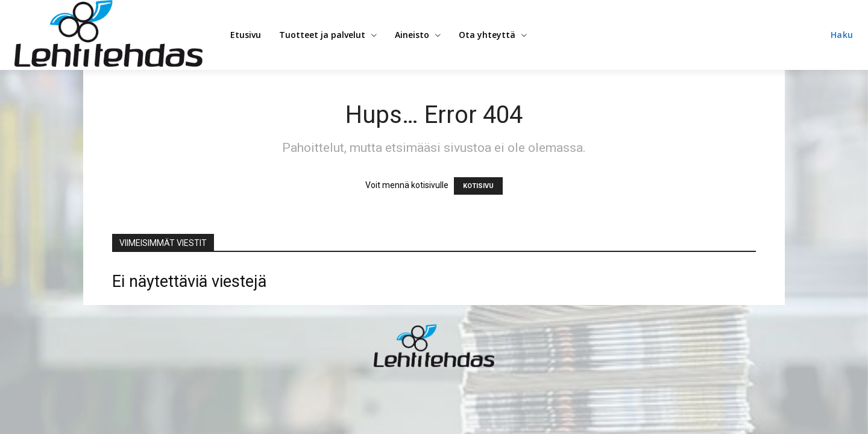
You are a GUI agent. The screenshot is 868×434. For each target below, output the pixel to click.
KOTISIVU (478, 186)
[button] (842, 35)
